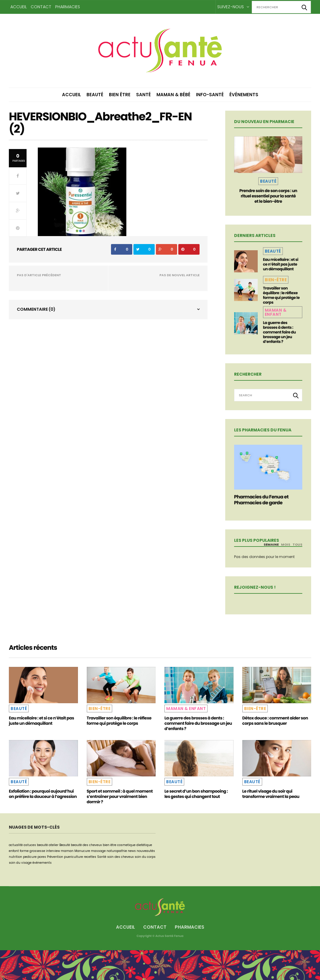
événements (42, 863)
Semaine (271, 544)
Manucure (82, 851)
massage (98, 851)
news (132, 851)
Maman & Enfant (276, 312)
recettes (90, 857)
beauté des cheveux (86, 845)
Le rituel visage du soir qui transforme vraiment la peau (271, 794)
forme (24, 851)
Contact (41, 7)
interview (53, 851)
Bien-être (276, 280)
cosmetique (126, 845)
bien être (110, 845)
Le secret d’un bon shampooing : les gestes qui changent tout (196, 794)
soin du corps (145, 857)
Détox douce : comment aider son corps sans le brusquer (275, 721)
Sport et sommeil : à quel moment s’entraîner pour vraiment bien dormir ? (120, 796)
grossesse (37, 851)
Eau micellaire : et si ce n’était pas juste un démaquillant (281, 264)
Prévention (55, 857)
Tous (297, 544)
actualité (16, 845)
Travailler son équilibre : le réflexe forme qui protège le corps (281, 295)
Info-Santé (210, 95)
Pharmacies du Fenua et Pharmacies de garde (261, 500)
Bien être (120, 95)
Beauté (95, 95)
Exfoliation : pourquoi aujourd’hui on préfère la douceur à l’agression (43, 794)
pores (42, 857)
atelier (54, 845)
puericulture (74, 857)
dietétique (144, 845)
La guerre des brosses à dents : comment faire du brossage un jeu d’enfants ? (279, 332)
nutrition (15, 857)
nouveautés (146, 851)
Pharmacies (68, 7)
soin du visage (20, 863)
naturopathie (117, 851)
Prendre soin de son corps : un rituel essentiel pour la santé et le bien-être (268, 196)
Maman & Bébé (173, 95)
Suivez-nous (233, 7)
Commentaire (36, 309)
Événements (244, 95)
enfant (14, 851)
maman (67, 851)
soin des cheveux (120, 857)
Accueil (19, 7)
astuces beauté (36, 845)
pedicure (30, 857)
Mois (286, 544)
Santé (143, 95)
